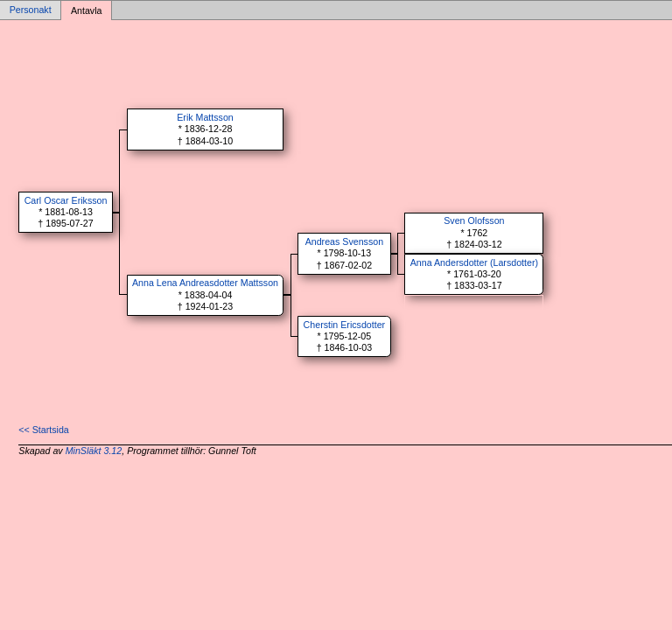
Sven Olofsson (474, 220)
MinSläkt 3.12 (94, 451)
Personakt (31, 10)
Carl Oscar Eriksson (66, 200)
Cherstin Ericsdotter (345, 325)
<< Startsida (43, 430)
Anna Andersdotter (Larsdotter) (474, 262)
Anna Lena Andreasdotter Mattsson (205, 283)
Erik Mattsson (205, 117)
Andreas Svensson (344, 241)
